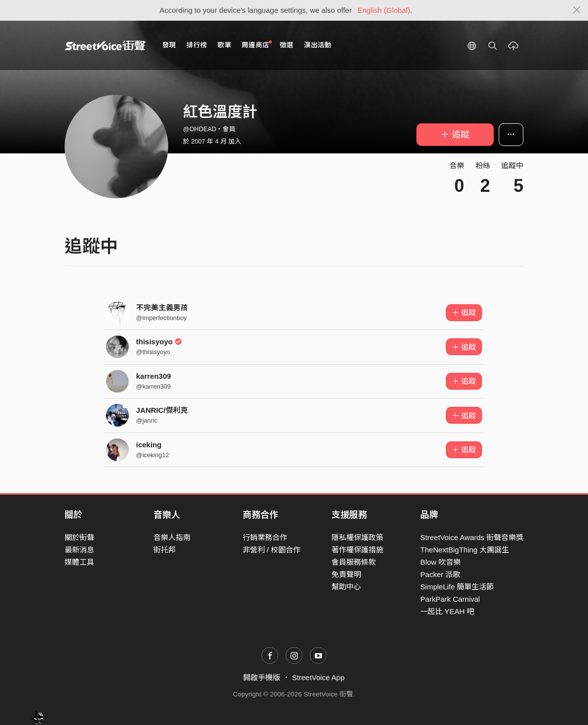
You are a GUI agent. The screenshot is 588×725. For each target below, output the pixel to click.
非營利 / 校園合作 (272, 550)
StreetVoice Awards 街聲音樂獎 (472, 537)
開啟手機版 (262, 677)
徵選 (287, 45)
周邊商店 (257, 45)
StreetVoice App (318, 677)
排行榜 (197, 45)
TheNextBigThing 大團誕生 (465, 550)
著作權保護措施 (357, 550)
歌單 (224, 45)
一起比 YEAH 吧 (447, 611)
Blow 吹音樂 (441, 562)
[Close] (577, 10)
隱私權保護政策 (357, 537)
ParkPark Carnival (450, 599)
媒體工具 (79, 562)
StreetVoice (105, 45)
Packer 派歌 (440, 574)
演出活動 (318, 45)
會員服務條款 (354, 562)
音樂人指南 (172, 537)
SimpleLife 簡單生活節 (457, 587)
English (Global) (384, 10)
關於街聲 (79, 537)
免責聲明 (346, 574)
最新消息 (79, 550)
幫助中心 (346, 587)
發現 (169, 45)
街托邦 (165, 550)
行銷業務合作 (265, 537)
